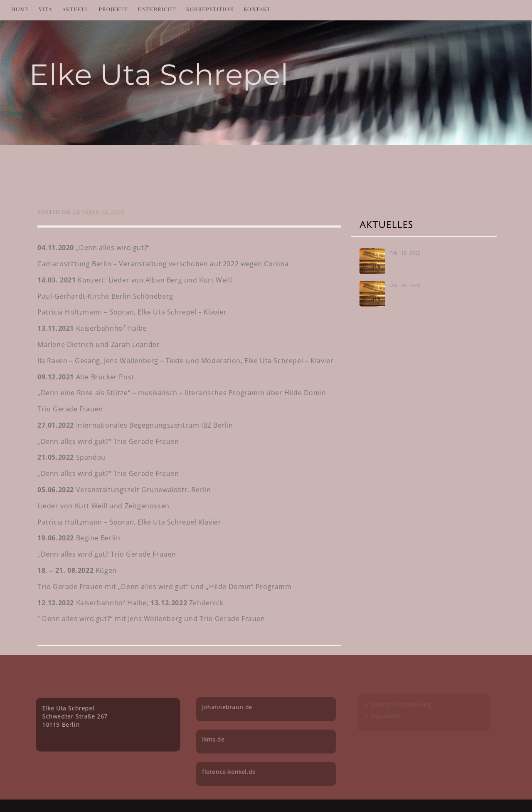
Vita (46, 9)
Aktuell (76, 9)
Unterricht (157, 9)
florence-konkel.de (231, 766)
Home (20, 9)
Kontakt (257, 9)
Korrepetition (210, 9)
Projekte (113, 9)
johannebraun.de (229, 705)
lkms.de (216, 736)
